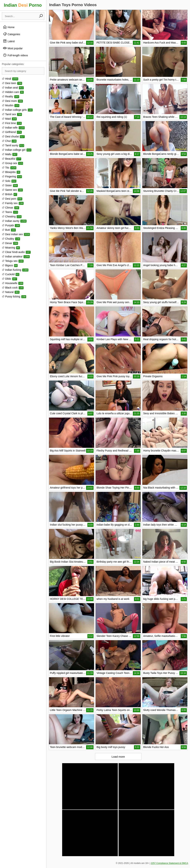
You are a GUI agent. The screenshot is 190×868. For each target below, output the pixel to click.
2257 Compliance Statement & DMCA (169, 863)
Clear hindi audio (16, 252)
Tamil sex (12, 114)
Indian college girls (17, 110)
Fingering (12, 176)
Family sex (13, 203)
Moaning (11, 248)
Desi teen (12, 83)
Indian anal (13, 88)
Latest (9, 41)
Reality (10, 96)
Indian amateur (16, 256)
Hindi (10, 79)
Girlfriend (12, 132)
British (9, 194)
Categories (12, 34)
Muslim (11, 105)
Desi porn (12, 199)
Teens (10, 212)
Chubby (11, 239)
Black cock (13, 288)
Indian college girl (17, 150)
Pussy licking (14, 296)
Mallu (10, 154)
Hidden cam (13, 92)
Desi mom (12, 101)
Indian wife (13, 128)
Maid (9, 119)
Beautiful (12, 159)
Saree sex (12, 190)
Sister (10, 185)
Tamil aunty (13, 145)
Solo (9, 181)
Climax (10, 208)
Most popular (13, 48)
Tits (9, 168)
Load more (118, 757)
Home (9, 27)
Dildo (9, 279)
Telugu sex (13, 261)
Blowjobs (11, 172)
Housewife (13, 283)
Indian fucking (15, 270)
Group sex (12, 163)
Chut (9, 141)
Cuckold (11, 274)
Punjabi (11, 225)
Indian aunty (14, 221)
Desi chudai (13, 136)
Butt (9, 230)
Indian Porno (23, 5)
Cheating (12, 216)
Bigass (10, 265)
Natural (11, 292)
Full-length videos (15, 55)
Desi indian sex (16, 234)
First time (12, 123)
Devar (10, 243)
